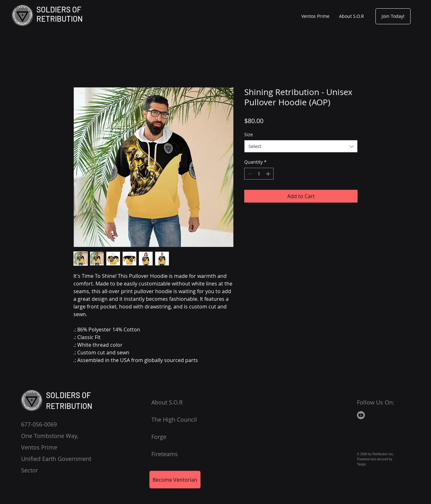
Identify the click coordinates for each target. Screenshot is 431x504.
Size (249, 134)
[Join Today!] (393, 16)
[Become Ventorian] (175, 480)
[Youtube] (361, 415)
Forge (159, 437)
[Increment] (269, 174)
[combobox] (301, 146)
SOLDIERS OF (59, 9)
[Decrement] (249, 174)
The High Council (174, 419)
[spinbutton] (259, 174)
